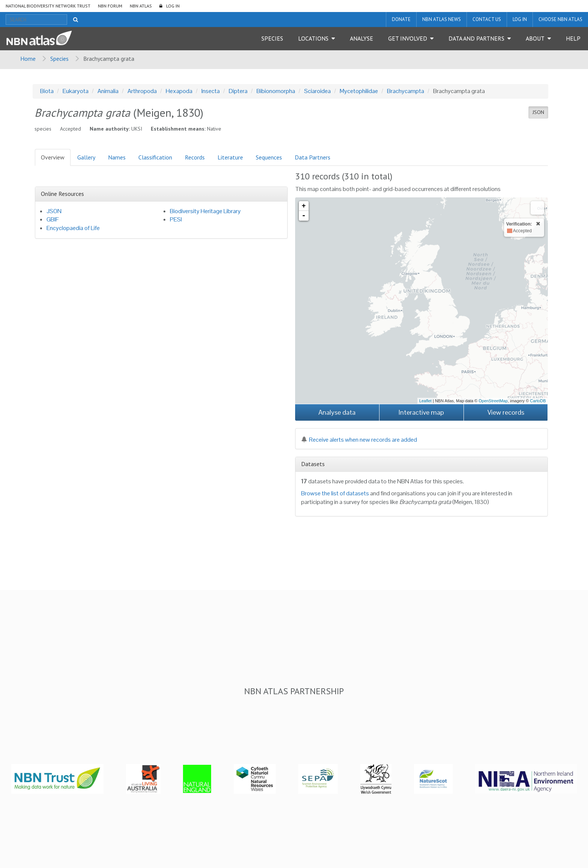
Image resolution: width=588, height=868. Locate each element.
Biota (47, 91)
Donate (401, 19)
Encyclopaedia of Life (73, 228)
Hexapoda (179, 91)
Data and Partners (476, 38)
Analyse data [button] (337, 412)
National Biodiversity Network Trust (48, 6)
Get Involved (408, 38)
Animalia (108, 91)
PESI (176, 219)
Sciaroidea (317, 91)
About (535, 38)
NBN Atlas (141, 6)
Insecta (211, 91)
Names (117, 157)
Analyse (361, 38)
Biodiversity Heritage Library (205, 211)
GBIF (53, 219)
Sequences (269, 157)
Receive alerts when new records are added (359, 440)
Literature (230, 157)
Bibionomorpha (276, 91)
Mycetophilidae (359, 91)
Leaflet (425, 401)
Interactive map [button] (421, 412)
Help (573, 38)
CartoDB (538, 401)
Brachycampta (406, 91)
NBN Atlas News (442, 19)
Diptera (238, 91)
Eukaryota (76, 91)
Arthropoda (142, 91)
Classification (155, 157)
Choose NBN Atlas (560, 19)
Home (28, 59)
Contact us (487, 19)
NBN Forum (110, 6)
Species (272, 38)
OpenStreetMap (493, 401)
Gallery (86, 157)
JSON (538, 112)
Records (195, 157)
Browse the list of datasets (335, 493)
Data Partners (313, 157)
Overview (53, 157)
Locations (313, 38)
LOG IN (173, 6)
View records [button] (506, 412)
